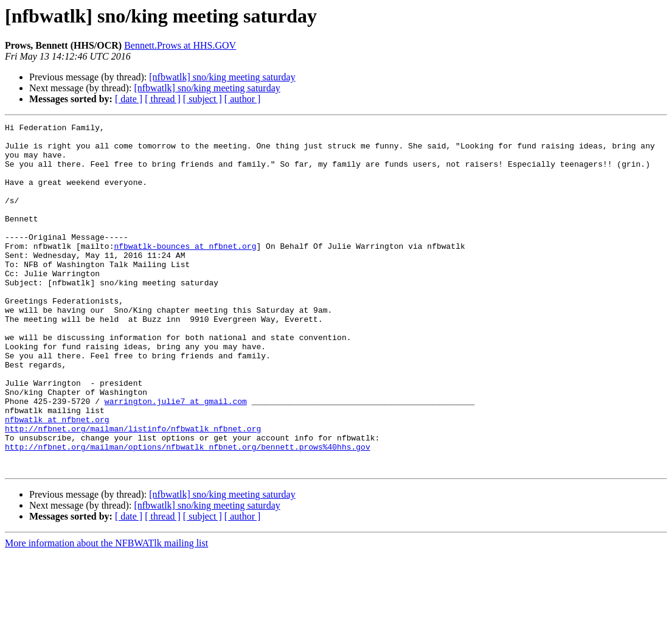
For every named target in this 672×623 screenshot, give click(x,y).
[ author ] (243, 99)
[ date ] (129, 99)
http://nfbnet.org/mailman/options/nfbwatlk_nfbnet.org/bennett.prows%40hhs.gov (188, 512)
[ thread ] (163, 99)
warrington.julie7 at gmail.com (176, 458)
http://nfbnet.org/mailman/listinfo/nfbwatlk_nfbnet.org (133, 490)
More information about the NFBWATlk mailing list (106, 612)
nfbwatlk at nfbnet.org (57, 479)
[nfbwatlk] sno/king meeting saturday (222, 77)
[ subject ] (203, 99)
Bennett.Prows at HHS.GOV (180, 45)
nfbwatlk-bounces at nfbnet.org (185, 271)
